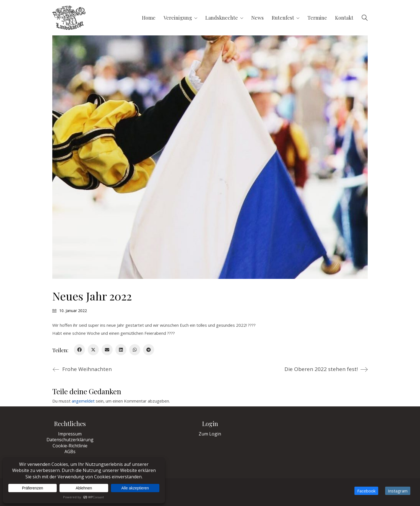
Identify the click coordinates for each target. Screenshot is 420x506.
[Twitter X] (93, 350)
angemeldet (83, 401)
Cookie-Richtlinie (70, 446)
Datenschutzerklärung (70, 440)
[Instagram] (398, 491)
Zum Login (210, 434)
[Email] (107, 350)
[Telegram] (149, 350)
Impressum (70, 434)
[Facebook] (79, 350)
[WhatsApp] (135, 350)
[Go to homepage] (69, 18)
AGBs (70, 452)
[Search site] (365, 18)
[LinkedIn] (121, 350)
